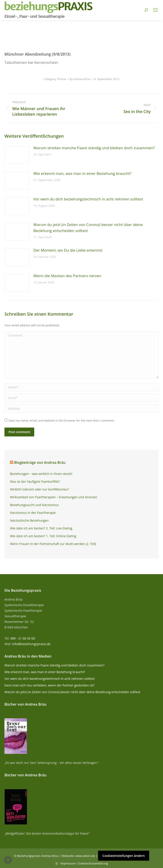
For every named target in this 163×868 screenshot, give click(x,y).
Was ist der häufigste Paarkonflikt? (35, 481)
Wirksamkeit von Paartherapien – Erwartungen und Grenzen (54, 497)
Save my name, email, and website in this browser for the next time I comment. (62, 420)
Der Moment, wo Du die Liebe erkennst (68, 250)
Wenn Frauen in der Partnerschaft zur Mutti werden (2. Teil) (53, 544)
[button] (8, 860)
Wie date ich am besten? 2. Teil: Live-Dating (41, 528)
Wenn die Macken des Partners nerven (67, 276)
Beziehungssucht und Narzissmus (34, 505)
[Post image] (17, 155)
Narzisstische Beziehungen (29, 520)
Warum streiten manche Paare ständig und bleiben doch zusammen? (94, 148)
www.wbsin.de (85, 856)
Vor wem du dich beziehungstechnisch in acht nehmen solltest (88, 199)
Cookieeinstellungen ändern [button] (124, 856)
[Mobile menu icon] (155, 10)
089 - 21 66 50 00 (23, 638)
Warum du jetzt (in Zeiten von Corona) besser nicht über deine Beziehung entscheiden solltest (88, 228)
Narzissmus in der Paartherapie (33, 513)
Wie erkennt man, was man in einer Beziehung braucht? (82, 173)
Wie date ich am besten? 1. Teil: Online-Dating (43, 536)
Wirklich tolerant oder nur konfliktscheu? (39, 489)
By (80, 79)
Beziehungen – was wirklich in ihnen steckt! (41, 474)
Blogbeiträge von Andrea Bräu (40, 462)
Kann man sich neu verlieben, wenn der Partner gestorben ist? (49, 685)
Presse (62, 79)
